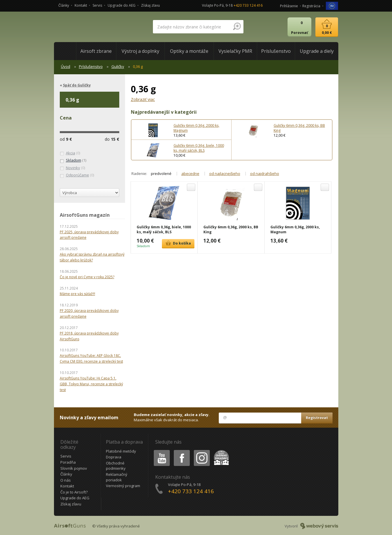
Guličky (118, 66)
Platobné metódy (121, 451)
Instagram (201, 451)
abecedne (190, 173)
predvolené (161, 173)
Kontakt (81, 5)
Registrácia (311, 6)
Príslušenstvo (91, 66)
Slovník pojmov (74, 468)
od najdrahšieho (265, 173)
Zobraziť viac (143, 99)
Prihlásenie (289, 6)
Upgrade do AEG (122, 5)
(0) (70, 153)
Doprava (114, 457)
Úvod (66, 66)
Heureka (220, 451)
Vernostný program (123, 486)
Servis (97, 5)
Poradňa (68, 462)
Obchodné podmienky (116, 466)
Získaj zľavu (150, 5)
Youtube (160, 451)
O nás (66, 480)
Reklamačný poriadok (117, 477)
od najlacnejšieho (225, 173)
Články (64, 5)
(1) (73, 160)
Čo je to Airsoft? (74, 492)
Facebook (181, 451)
